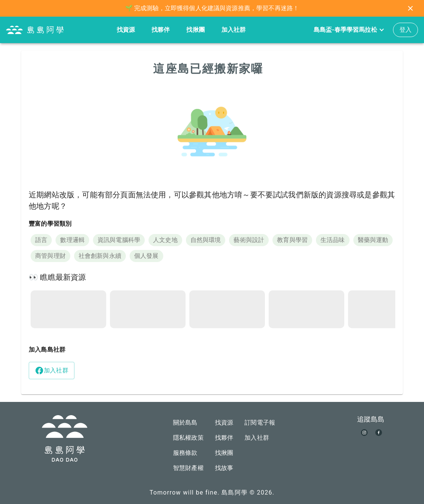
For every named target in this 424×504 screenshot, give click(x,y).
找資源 (126, 30)
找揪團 (195, 30)
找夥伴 (161, 30)
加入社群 (234, 30)
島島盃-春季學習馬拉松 (348, 30)
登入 (405, 30)
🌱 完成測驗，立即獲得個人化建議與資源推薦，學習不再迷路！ (212, 8)
